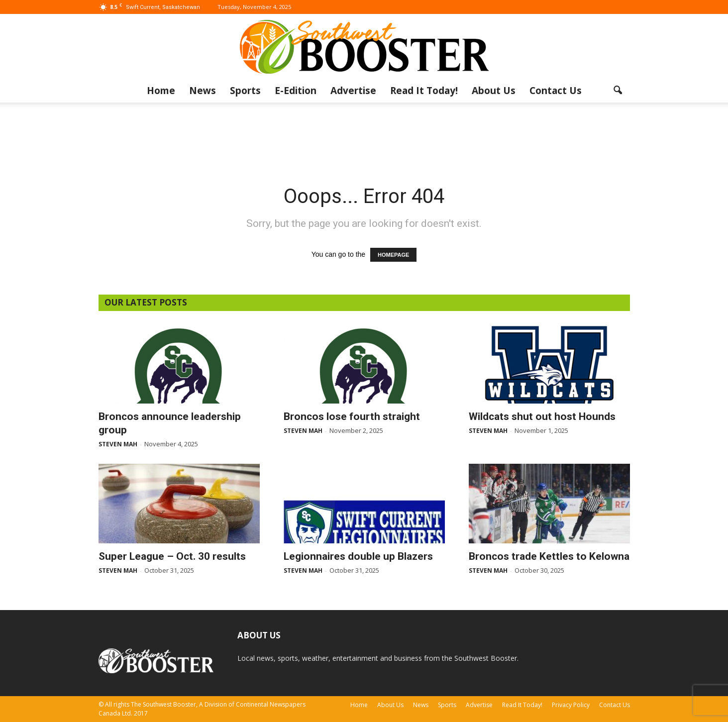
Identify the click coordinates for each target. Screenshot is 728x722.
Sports (245, 91)
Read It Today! (424, 91)
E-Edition (296, 91)
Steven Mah (118, 444)
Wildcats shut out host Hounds (542, 416)
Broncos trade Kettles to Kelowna (549, 556)
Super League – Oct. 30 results (172, 556)
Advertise (353, 91)
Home (161, 91)
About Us (494, 91)
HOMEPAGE (393, 255)
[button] (618, 91)
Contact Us (556, 91)
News (203, 91)
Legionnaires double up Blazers (358, 556)
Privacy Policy (571, 705)
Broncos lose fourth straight (352, 416)
